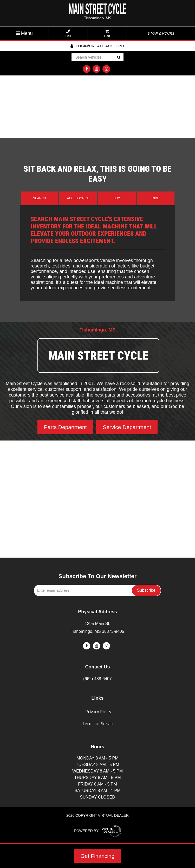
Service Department (127, 427)
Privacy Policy (98, 712)
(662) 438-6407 (97, 679)
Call (68, 34)
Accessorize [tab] (78, 198)
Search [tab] (40, 198)
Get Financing (98, 856)
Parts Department (65, 427)
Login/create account (97, 46)
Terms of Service (98, 724)
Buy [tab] (117, 198)
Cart (107, 34)
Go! (118, 58)
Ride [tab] (156, 198)
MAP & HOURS (161, 33)
